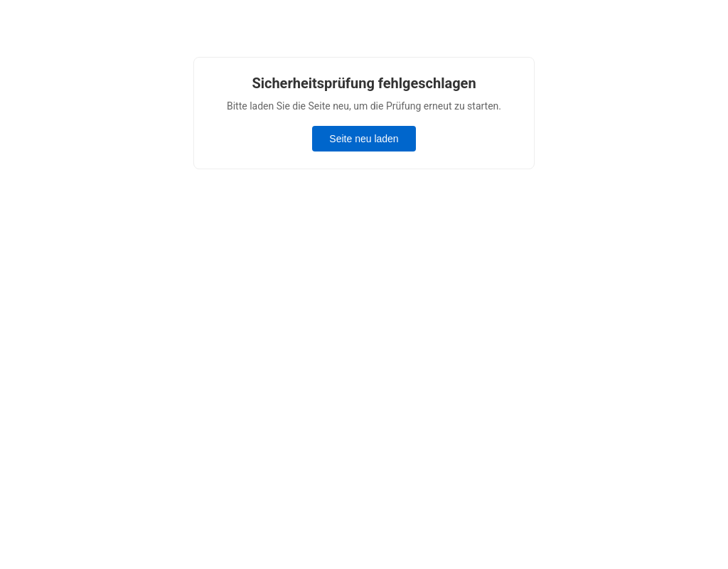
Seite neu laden (364, 139)
